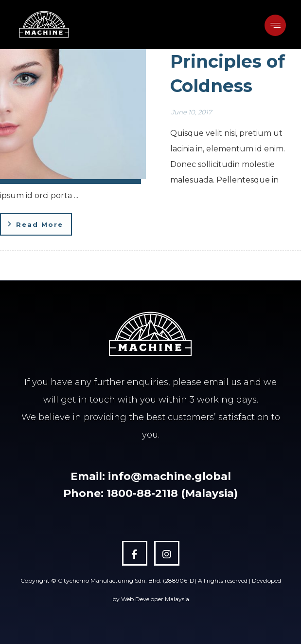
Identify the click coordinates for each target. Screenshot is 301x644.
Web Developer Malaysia (155, 599)
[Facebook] (135, 553)
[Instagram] (167, 553)
